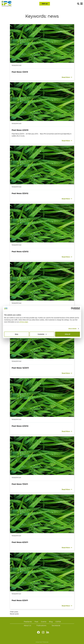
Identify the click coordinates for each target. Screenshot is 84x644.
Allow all (68, 334)
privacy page (24, 322)
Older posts (14, 612)
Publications (41, 626)
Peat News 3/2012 (20, 193)
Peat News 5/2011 (20, 600)
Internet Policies (42, 642)
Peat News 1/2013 (20, 72)
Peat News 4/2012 (20, 252)
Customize (42, 334)
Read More (67, 77)
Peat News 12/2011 (20, 368)
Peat (36, 622)
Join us (45, 4)
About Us (27, 626)
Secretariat (56, 626)
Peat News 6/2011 (20, 542)
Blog (51, 622)
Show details (72, 329)
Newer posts (14, 614)
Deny (17, 334)
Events (44, 622)
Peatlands (28, 622)
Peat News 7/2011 (20, 484)
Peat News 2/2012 (20, 426)
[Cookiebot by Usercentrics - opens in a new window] (72, 309)
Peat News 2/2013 (20, 130)
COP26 (58, 622)
